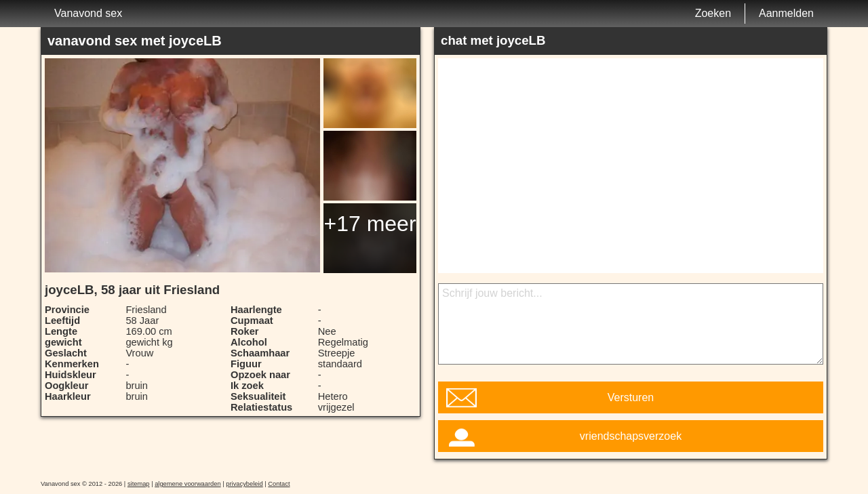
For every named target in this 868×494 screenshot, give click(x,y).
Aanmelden (786, 13)
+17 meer (370, 224)
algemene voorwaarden (188, 484)
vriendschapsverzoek (631, 436)
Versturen (631, 397)
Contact (279, 484)
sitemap (139, 484)
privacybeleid (244, 484)
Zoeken (713, 13)
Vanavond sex (88, 13)
